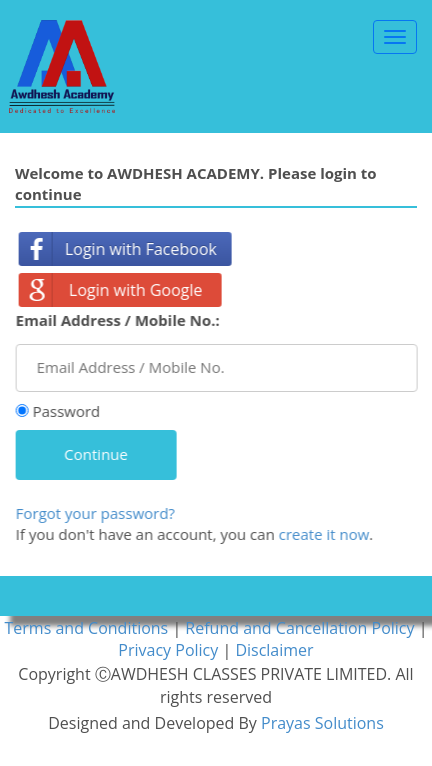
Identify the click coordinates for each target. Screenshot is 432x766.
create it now (325, 534)
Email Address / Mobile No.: (119, 320)
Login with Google (138, 290)
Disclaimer (274, 650)
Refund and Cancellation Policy (301, 628)
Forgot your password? (96, 513)
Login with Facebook (143, 249)
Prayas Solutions (322, 723)
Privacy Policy (170, 650)
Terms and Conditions (89, 628)
